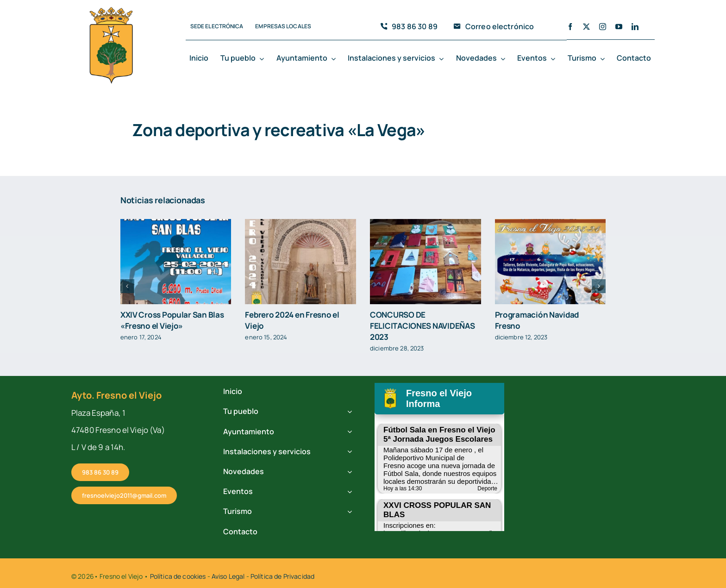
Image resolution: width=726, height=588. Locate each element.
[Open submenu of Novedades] (505, 59)
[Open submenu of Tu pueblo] (263, 59)
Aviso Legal (228, 576)
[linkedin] (635, 27)
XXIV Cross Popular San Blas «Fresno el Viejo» (172, 320)
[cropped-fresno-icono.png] (111, 10)
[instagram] (603, 27)
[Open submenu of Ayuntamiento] (335, 59)
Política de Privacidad (282, 576)
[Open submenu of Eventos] (555, 59)
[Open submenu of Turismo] (604, 59)
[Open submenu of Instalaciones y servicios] (443, 59)
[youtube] (619, 27)
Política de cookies (178, 576)
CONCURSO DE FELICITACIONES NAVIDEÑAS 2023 (422, 326)
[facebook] (570, 27)
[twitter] (586, 27)
